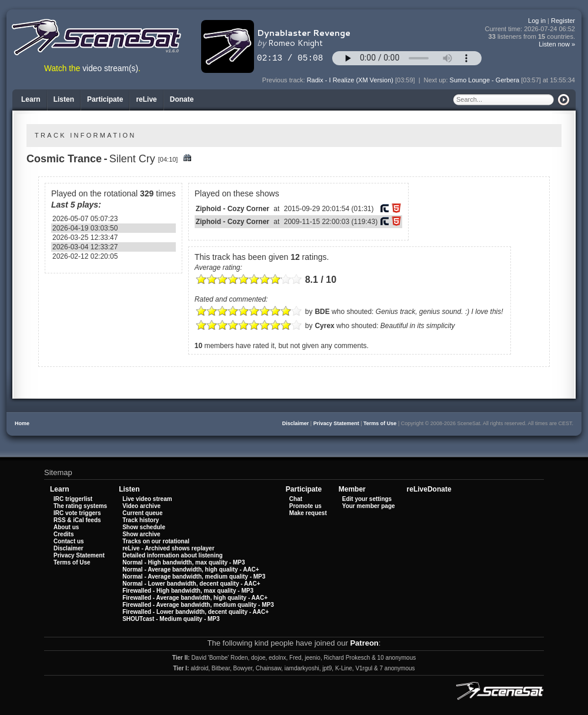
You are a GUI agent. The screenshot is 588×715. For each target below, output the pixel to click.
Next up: (437, 80)
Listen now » (557, 44)
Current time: (530, 29)
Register (563, 21)
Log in (537, 21)
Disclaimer (296, 423)
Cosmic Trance (64, 159)
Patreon (364, 643)
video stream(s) (110, 69)
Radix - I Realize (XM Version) (350, 80)
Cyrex (324, 326)
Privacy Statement (336, 423)
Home (22, 423)
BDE (322, 312)
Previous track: (285, 80)
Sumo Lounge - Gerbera (485, 80)
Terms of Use (380, 423)
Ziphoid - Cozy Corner (233, 209)
